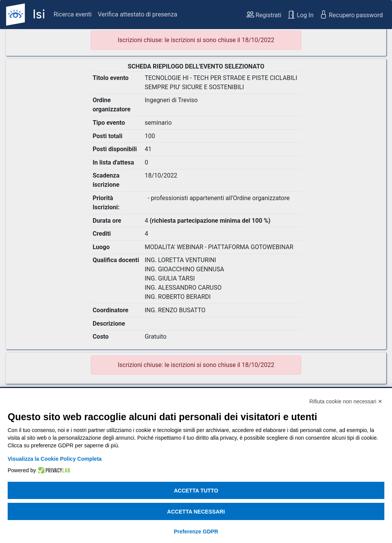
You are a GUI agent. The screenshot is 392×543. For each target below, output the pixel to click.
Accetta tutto (196, 491)
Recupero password (351, 15)
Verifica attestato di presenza (137, 14)
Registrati (264, 15)
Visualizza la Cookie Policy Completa (55, 459)
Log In (301, 15)
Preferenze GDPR (196, 532)
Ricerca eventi (73, 14)
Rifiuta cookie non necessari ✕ (346, 401)
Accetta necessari (196, 512)
